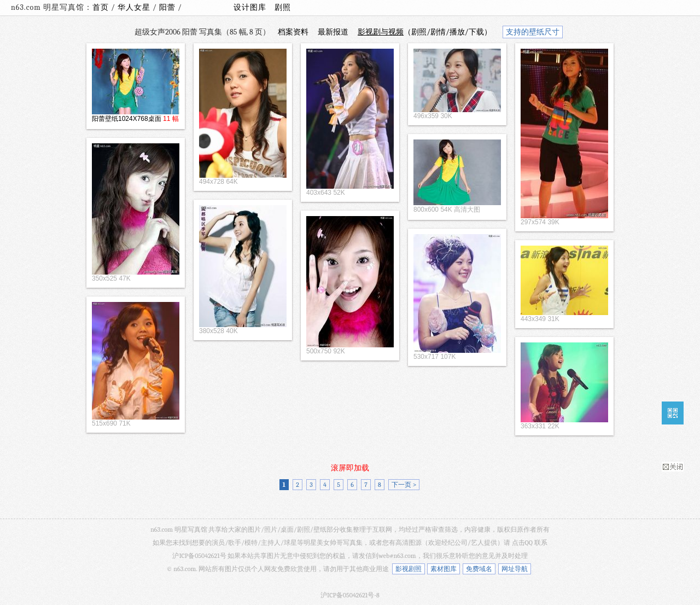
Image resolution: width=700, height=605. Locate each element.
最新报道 (333, 32)
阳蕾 (168, 7)
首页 (101, 7)
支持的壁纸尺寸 (533, 32)
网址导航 (515, 569)
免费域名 (479, 569)
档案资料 (293, 32)
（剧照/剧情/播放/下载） (425, 32)
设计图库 (250, 7)
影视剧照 (409, 569)
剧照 (283, 7)
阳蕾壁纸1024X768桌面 (127, 119)
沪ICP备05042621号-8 (350, 595)
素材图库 (444, 569)
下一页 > (404, 485)
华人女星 (135, 7)
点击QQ (522, 543)
